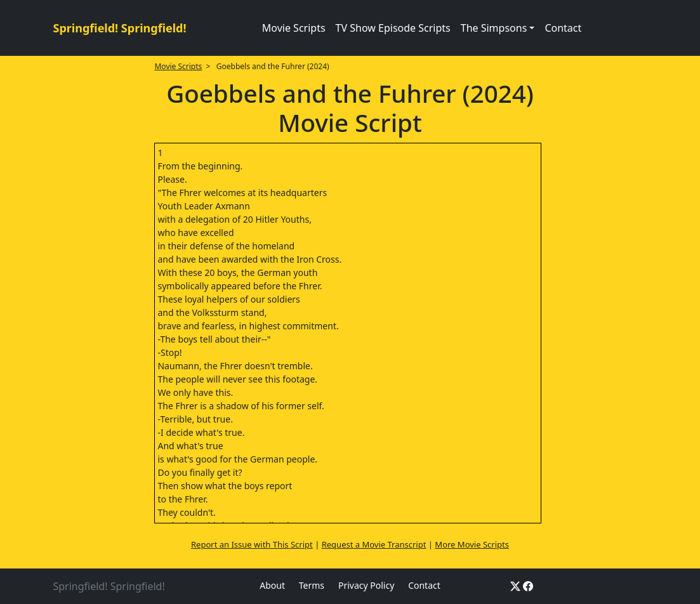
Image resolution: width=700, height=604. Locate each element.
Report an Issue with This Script (252, 544)
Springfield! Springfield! (120, 28)
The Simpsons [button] (494, 28)
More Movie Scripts (472, 544)
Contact (563, 28)
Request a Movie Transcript (374, 544)
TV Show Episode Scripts (393, 28)
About (272, 585)
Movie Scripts (294, 28)
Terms (312, 585)
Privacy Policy (366, 585)
